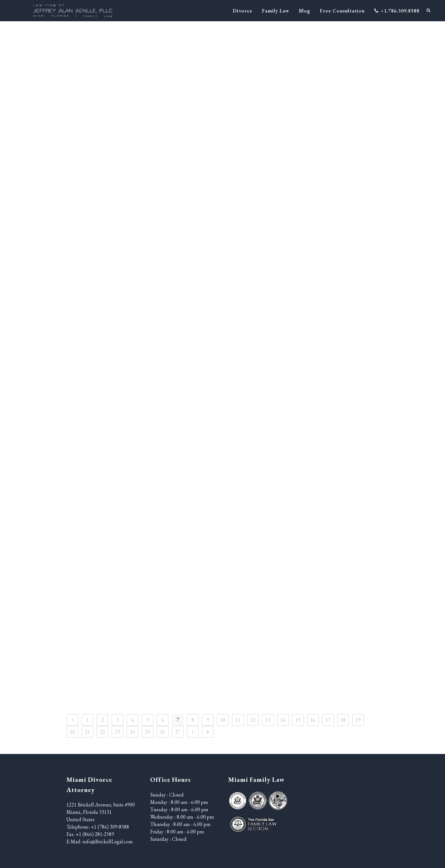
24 (133, 732)
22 (102, 732)
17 (328, 720)
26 (163, 732)
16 (313, 720)
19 (358, 720)
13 (268, 720)
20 (72, 732)
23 (117, 732)
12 (253, 720)
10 (223, 720)
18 (343, 720)
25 (148, 732)
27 (178, 732)
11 (238, 720)
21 (87, 732)
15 (298, 720)
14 (283, 720)
